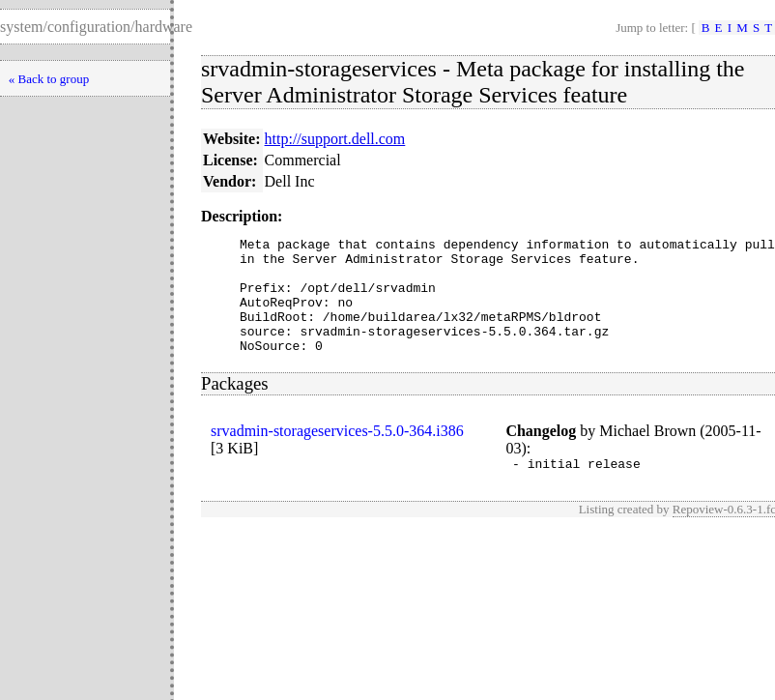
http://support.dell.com (335, 139)
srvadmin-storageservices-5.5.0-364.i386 (337, 454)
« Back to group (49, 79)
